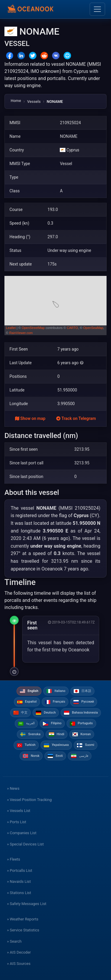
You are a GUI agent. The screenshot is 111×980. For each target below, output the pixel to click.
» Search (14, 941)
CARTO (73, 328)
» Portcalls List (20, 871)
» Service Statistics (23, 930)
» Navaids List (19, 881)
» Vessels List (19, 811)
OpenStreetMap (33, 328)
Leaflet (11, 328)
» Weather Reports (23, 919)
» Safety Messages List (27, 904)
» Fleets (14, 859)
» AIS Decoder (19, 952)
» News (13, 788)
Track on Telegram (76, 418)
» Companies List (22, 833)
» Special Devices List (25, 844)
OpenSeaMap (93, 328)
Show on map (30, 418)
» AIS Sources (19, 964)
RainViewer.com (21, 333)
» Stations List (19, 893)
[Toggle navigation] (97, 9)
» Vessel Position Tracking (29, 800)
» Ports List (17, 822)
